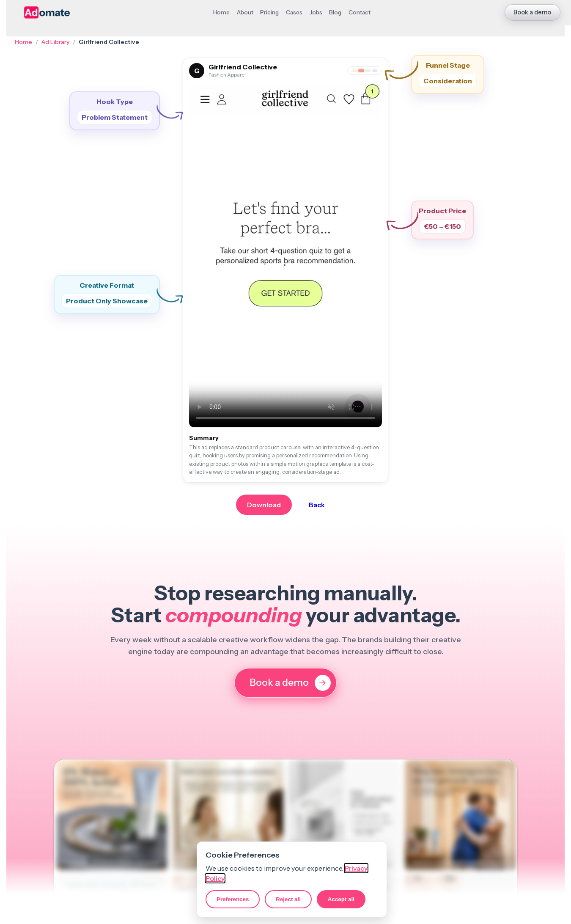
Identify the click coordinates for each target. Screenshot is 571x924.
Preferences (233, 899)
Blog (335, 12)
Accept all (341, 899)
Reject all (288, 899)
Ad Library (55, 42)
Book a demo (532, 12)
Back (317, 505)
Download (264, 505)
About (245, 12)
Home (221, 12)
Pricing (269, 12)
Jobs (316, 12)
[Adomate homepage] (47, 12)
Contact (360, 12)
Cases (294, 12)
